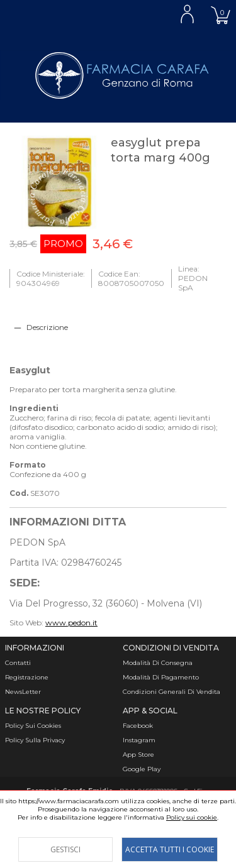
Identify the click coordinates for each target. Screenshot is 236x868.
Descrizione (47, 327)
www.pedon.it (71, 623)
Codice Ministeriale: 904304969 (51, 278)
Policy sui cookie (192, 817)
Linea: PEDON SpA (193, 278)
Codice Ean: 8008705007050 (131, 278)
